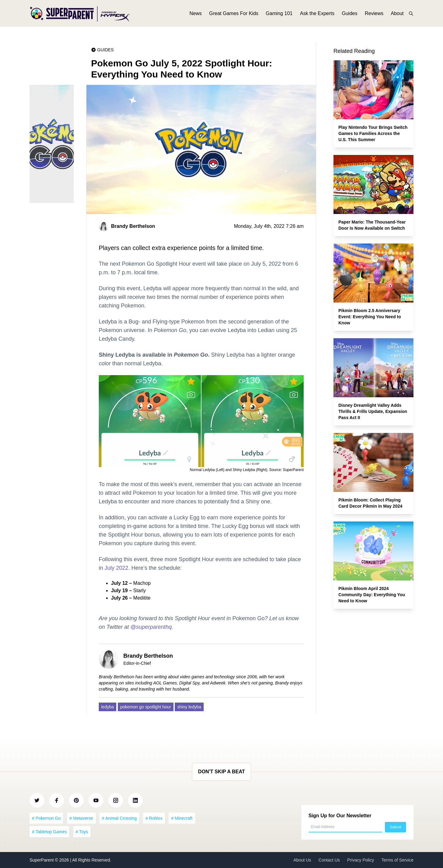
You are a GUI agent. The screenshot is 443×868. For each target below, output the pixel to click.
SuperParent (42, 860)
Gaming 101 (279, 15)
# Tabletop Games (49, 832)
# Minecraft (182, 818)
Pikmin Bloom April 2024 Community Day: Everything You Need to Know (372, 595)
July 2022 (116, 568)
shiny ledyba (189, 707)
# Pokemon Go (46, 818)
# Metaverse (81, 818)
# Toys (82, 832)
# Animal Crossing (119, 818)
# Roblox (154, 818)
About (397, 15)
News (196, 15)
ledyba (108, 707)
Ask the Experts (317, 15)
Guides (350, 15)
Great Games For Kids (234, 15)
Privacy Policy (361, 860)
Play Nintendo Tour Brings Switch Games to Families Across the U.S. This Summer (373, 133)
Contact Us (329, 860)
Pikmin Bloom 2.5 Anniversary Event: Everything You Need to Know (370, 317)
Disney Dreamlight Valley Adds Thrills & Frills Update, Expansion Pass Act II (373, 411)
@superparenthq (151, 627)
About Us (302, 860)
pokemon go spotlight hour (146, 707)
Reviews (374, 15)
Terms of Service (397, 860)
